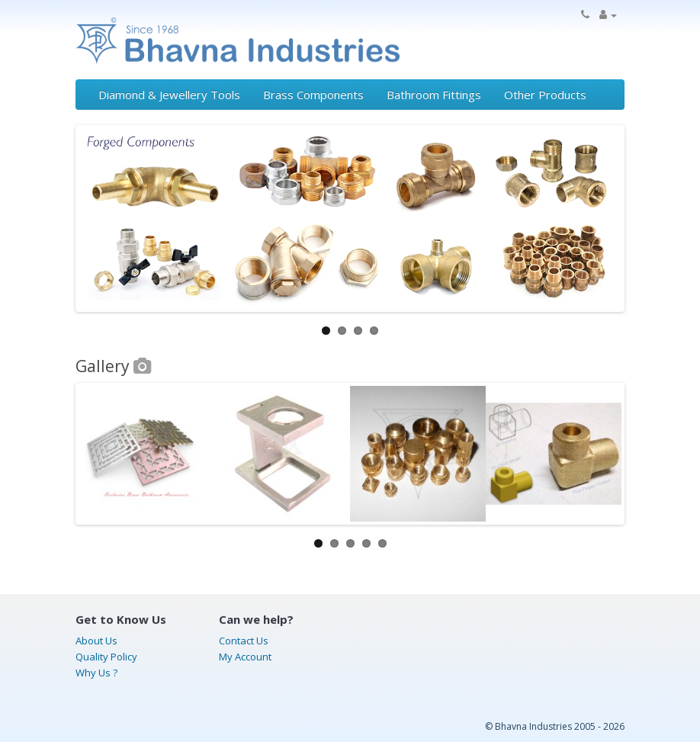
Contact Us (244, 641)
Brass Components (313, 95)
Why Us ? (96, 673)
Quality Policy (106, 657)
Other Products (545, 95)
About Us (96, 641)
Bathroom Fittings (434, 95)
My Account (245, 657)
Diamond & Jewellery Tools (169, 95)
